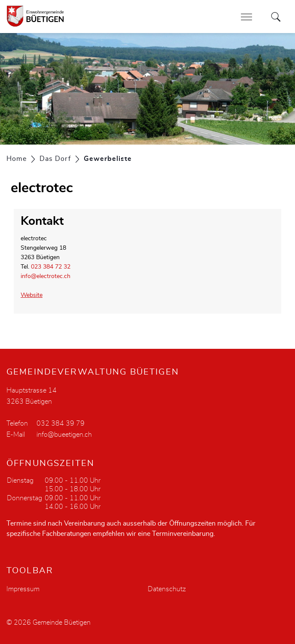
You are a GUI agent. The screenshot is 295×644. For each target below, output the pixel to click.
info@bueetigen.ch (64, 435)
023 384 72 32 (51, 267)
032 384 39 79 (61, 423)
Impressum (23, 589)
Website (35, 295)
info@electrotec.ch (46, 276)
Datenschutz (167, 589)
